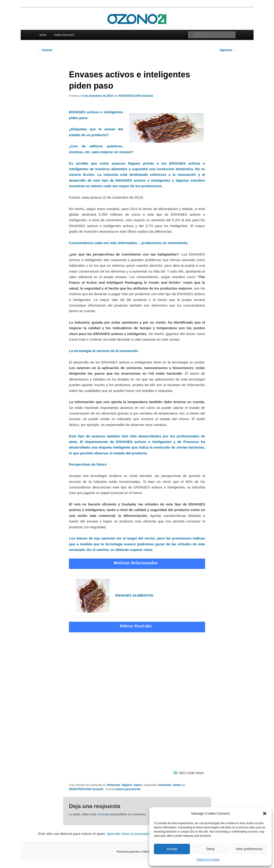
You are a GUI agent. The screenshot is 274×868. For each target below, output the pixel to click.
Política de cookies (208, 860)
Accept (172, 849)
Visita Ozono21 (64, 35)
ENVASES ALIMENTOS (134, 595)
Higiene (127, 785)
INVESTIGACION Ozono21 (136, 96)
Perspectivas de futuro (88, 464)
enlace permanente (128, 789)
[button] (265, 813)
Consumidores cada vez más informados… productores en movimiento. (129, 243)
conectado (104, 814)
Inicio (43, 35)
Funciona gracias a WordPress (137, 852)
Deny (210, 849)
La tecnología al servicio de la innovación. (104, 351)
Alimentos (114, 785)
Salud (137, 785)
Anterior (46, 50)
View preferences (249, 849)
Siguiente (228, 50)
